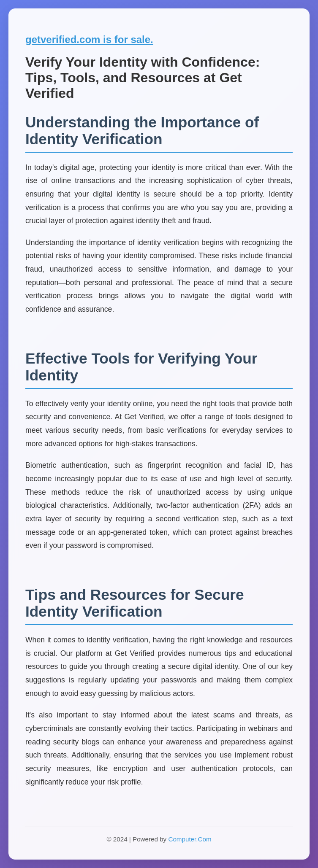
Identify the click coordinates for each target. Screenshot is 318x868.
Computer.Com (190, 839)
